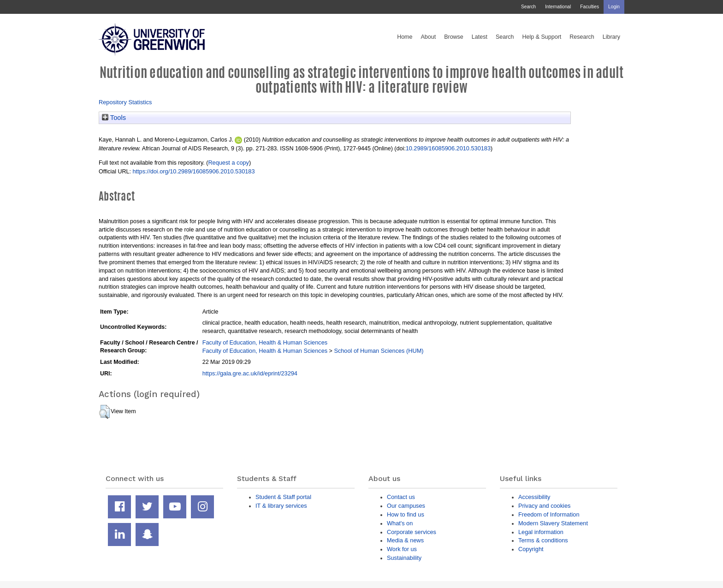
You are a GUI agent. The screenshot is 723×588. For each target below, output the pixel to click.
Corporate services (412, 532)
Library (611, 37)
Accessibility (534, 497)
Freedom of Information (549, 514)
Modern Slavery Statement (553, 523)
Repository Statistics (125, 102)
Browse (454, 37)
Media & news (405, 540)
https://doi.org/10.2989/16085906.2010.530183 (193, 171)
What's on (400, 523)
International (558, 7)
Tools (114, 118)
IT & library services (281, 506)
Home (405, 37)
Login (614, 7)
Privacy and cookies (544, 506)
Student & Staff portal (283, 497)
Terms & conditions (543, 540)
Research (582, 37)
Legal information (541, 532)
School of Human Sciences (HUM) (379, 351)
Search (528, 7)
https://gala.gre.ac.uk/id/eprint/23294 (250, 373)
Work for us (402, 549)
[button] (104, 412)
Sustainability (404, 558)
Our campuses (406, 506)
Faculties (590, 7)
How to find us (406, 514)
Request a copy (228, 163)
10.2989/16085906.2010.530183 (448, 148)
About (428, 37)
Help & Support (542, 37)
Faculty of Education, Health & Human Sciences (265, 342)
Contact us (401, 497)
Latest (480, 37)
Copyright (531, 549)
